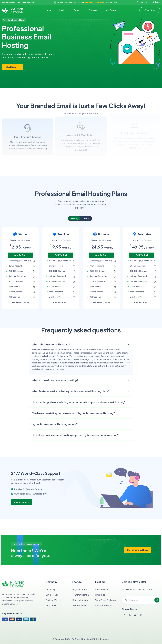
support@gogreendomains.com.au (18, 2)
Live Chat (142, 3)
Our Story (50, 590)
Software (93, 10)
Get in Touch (52, 595)
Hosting (63, 10)
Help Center (52, 605)
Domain (78, 10)
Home (49, 10)
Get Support (22, 502)
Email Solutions (103, 590)
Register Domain (80, 590)
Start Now (12, 67)
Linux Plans (101, 595)
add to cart (20, 255)
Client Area (150, 10)
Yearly (86, 218)
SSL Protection (80, 605)
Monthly (75, 218)
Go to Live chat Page (138, 550)
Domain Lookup (80, 600)
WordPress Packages (106, 600)
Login (156, 2)
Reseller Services (104, 605)
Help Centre (111, 10)
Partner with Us (53, 600)
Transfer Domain (81, 595)
